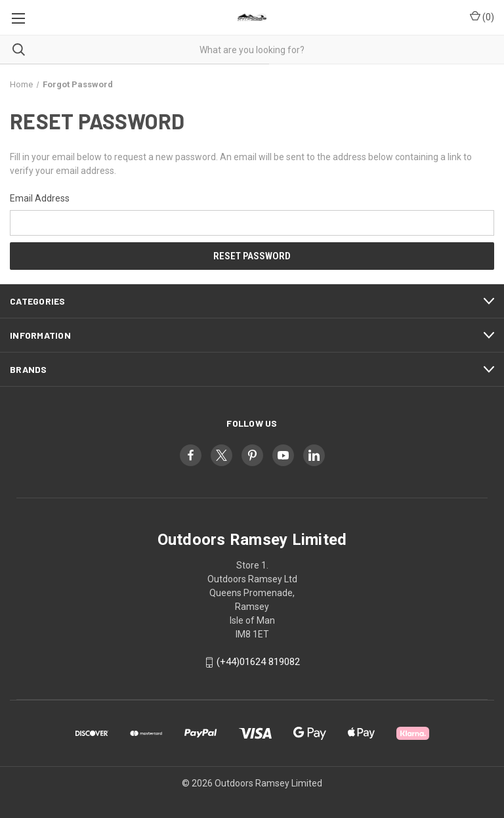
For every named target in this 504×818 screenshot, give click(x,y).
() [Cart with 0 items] (482, 16)
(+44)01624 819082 (258, 662)
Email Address (40, 198)
